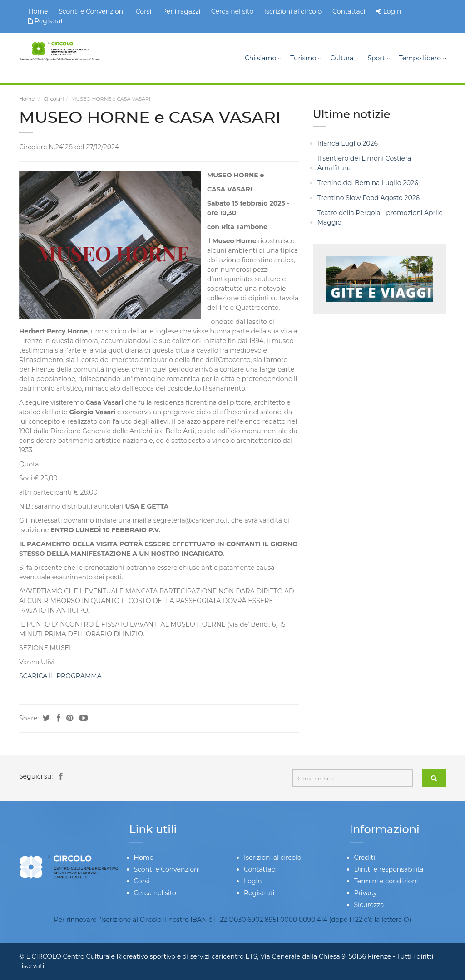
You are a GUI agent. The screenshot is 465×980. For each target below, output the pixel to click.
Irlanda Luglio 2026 (348, 143)
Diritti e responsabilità (389, 869)
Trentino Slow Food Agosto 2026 (369, 198)
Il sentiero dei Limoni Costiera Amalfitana (364, 163)
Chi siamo (260, 58)
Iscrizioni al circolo (293, 11)
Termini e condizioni (386, 881)
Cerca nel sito (232, 11)
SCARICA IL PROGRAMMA (60, 676)
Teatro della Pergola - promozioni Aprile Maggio (380, 218)
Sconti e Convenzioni (92, 11)
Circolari (54, 99)
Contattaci (349, 11)
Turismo (303, 58)
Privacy (366, 893)
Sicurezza (369, 905)
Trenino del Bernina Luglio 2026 (368, 183)
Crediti (365, 857)
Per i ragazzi (181, 11)
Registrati (47, 21)
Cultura (342, 58)
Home (38, 11)
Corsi (144, 11)
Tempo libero (420, 58)
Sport (376, 58)
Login (392, 11)
